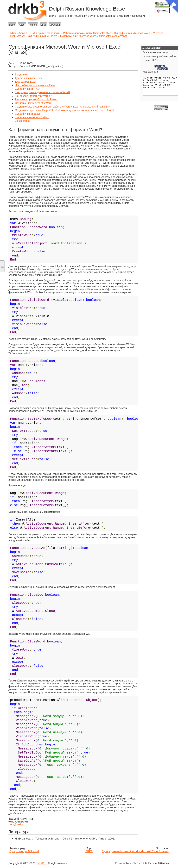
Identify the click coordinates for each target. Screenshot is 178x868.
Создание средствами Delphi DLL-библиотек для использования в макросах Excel (64, 110)
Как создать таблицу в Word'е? (33, 96)
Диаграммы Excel (25, 82)
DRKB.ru (42, 863)
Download (55, 25)
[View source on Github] (172, 7)
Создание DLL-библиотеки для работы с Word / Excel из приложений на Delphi (62, 107)
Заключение (22, 121)
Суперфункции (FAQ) (28, 89)
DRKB (12, 33)
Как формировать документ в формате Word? (43, 92)
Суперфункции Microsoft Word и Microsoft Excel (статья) (94, 36)
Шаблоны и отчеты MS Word (32, 117)
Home (12, 25)
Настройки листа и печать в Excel (35, 85)
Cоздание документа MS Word (33, 103)
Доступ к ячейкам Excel (29, 78)
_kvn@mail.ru (16, 825)
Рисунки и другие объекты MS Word (37, 99)
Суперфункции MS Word (43, 36)
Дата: (12, 63)
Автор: (12, 66)
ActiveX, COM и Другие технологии (39, 33)
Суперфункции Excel (27, 114)
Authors (33, 25)
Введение (21, 75)
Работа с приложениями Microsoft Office (87, 33)
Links (43, 25)
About (22, 25)
